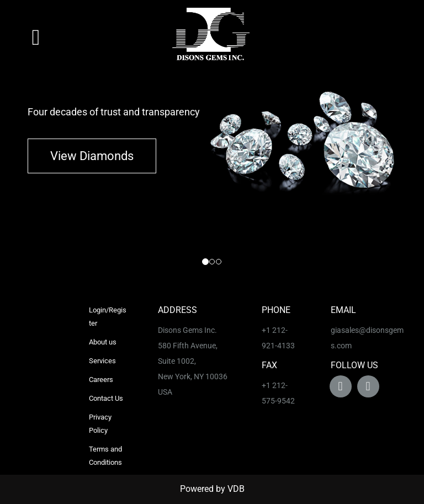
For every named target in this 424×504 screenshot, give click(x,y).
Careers (101, 380)
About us (103, 342)
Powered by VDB (212, 489)
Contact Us (106, 398)
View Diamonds (92, 156)
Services (102, 361)
